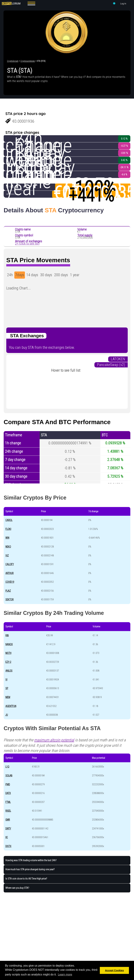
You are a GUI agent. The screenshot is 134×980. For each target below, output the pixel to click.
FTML (8, 802)
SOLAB (9, 776)
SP (7, 688)
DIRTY (8, 829)
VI (6, 680)
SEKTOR (10, 599)
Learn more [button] (65, 975)
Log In (123, 4)
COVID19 (10, 582)
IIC (7, 837)
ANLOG (9, 671)
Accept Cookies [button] (114, 970)
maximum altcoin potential (54, 740)
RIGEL (8, 811)
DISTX (8, 846)
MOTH (8, 653)
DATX (8, 793)
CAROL (9, 520)
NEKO (8, 547)
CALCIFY (10, 564)
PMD (8, 784)
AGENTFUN (11, 706)
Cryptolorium (13, 61)
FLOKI (8, 529)
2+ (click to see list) (27, 243)
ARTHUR (10, 573)
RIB (7, 635)
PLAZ (8, 591)
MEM (8, 697)
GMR (8, 820)
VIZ (7, 556)
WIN (7, 538)
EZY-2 (8, 662)
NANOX (9, 644)
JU (7, 715)
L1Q (7, 767)
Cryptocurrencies (28, 61)
